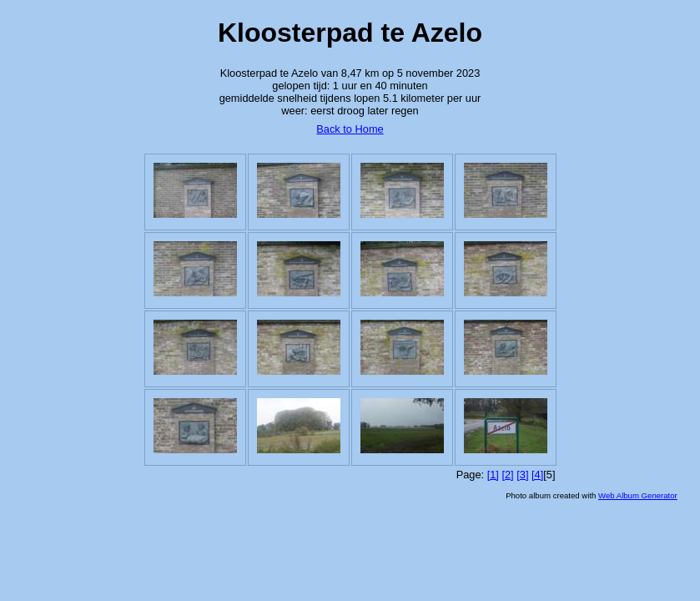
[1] (493, 475)
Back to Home (350, 129)
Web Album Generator (638, 495)
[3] (522, 475)
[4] (537, 475)
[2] (507, 475)
